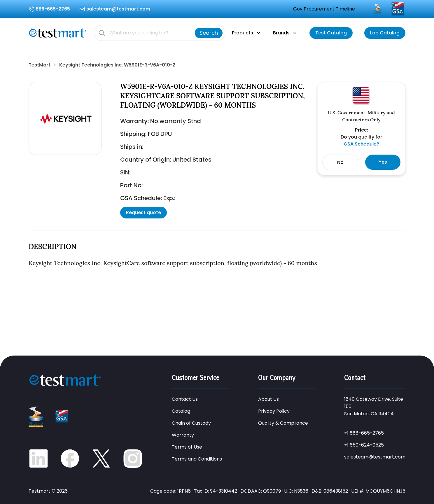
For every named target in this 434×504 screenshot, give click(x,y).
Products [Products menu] (243, 33)
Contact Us (185, 399)
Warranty (183, 435)
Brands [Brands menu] (281, 33)
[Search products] (150, 33)
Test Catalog (331, 33)
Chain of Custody (191, 423)
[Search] (209, 33)
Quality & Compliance (283, 423)
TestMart (40, 65)
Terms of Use (187, 447)
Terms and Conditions (197, 459)
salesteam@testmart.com (375, 457)
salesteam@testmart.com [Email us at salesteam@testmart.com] (118, 9)
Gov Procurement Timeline (324, 9)
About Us (268, 399)
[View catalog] (331, 33)
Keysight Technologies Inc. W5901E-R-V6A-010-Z (117, 65)
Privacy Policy (274, 411)
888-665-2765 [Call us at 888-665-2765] (53, 9)
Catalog (181, 411)
